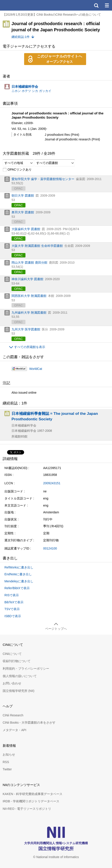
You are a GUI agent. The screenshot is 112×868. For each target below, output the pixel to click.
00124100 (50, 548)
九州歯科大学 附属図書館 (29, 313)
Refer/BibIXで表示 (17, 588)
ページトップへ (56, 629)
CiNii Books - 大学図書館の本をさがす (29, 723)
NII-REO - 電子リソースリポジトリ (27, 809)
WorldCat (36, 369)
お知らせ (9, 754)
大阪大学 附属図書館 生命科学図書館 (37, 246)
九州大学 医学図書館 (26, 329)
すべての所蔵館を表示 (30, 347)
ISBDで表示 (13, 616)
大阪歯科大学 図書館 (26, 229)
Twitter (7, 769)
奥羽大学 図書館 (23, 212)
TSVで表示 (12, 609)
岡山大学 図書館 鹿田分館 (29, 263)
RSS (6, 762)
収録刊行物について (17, 661)
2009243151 (52, 483)
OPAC (18, 205)
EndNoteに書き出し (18, 574)
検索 (96, 5)
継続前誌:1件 (21, 37)
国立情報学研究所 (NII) (18, 691)
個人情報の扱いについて (20, 676)
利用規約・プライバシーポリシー (26, 669)
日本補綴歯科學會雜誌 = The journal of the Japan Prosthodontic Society (55, 416)
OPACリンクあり (17, 170)
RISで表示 (12, 595)
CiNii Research (13, 715)
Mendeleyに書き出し (19, 581)
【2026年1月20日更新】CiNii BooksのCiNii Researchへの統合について (52, 15)
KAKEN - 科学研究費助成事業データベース (33, 794)
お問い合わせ (12, 683)
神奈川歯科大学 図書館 (27, 279)
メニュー (107, 5)
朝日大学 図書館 (23, 196)
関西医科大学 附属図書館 (29, 296)
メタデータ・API (14, 730)
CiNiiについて (12, 654)
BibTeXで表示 (14, 602)
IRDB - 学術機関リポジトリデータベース (31, 801)
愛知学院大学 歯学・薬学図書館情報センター (43, 179)
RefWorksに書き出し (19, 567)
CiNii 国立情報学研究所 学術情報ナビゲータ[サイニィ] (19, 5)
